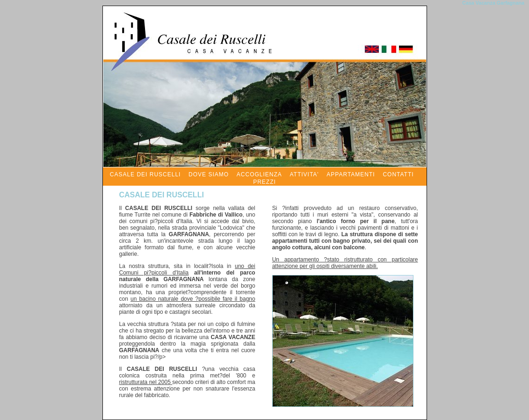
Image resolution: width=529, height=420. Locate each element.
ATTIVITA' (304, 174)
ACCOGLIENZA (259, 174)
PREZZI (264, 182)
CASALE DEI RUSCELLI (145, 174)
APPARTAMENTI (351, 174)
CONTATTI (398, 174)
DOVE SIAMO (209, 174)
